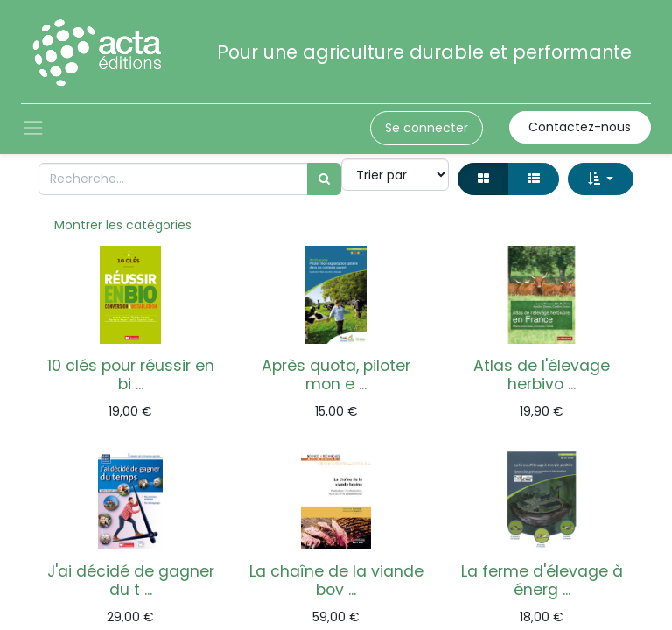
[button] (601, 179)
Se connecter (427, 128)
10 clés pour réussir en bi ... (131, 375)
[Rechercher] (324, 179)
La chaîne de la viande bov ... (336, 581)
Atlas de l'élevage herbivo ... (542, 375)
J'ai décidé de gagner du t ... (131, 581)
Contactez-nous (580, 127)
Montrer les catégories (123, 225)
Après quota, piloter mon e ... (336, 375)
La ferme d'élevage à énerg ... (542, 581)
